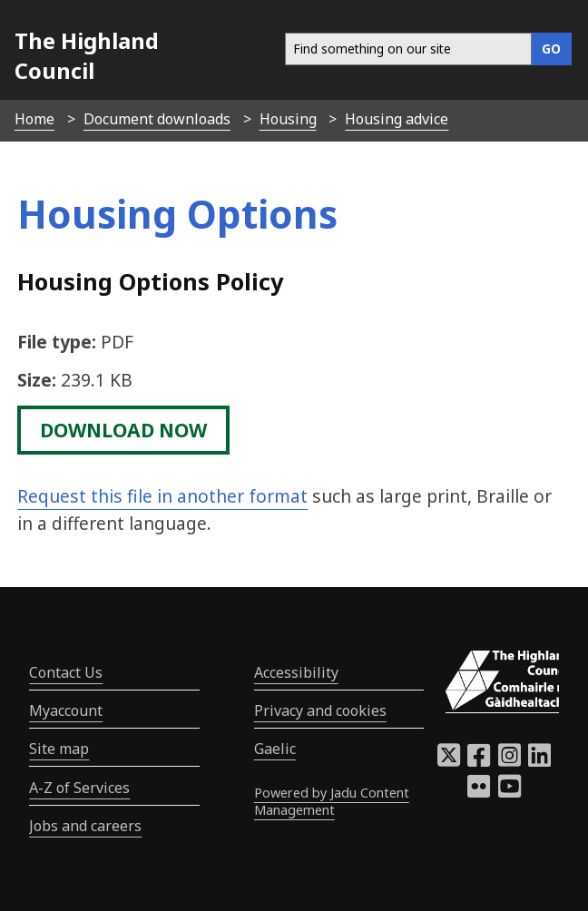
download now (123, 430)
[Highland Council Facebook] (479, 760)
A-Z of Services (79, 788)
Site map (59, 749)
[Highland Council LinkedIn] (539, 760)
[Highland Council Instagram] (510, 760)
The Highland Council (87, 55)
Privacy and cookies (320, 710)
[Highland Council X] (449, 760)
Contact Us (66, 672)
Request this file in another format (162, 496)
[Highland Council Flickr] (479, 791)
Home (34, 119)
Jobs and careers (85, 826)
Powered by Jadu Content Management (332, 801)
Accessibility (296, 672)
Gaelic (275, 749)
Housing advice (397, 119)
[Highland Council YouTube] (510, 791)
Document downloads (157, 119)
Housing (288, 119)
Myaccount (66, 710)
